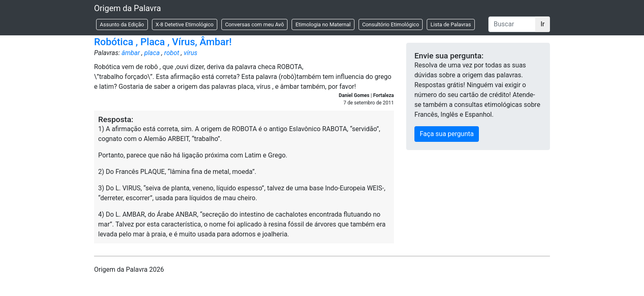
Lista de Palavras (451, 24)
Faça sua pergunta (447, 134)
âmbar (131, 53)
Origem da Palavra (128, 8)
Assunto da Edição (122, 24)
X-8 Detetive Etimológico (185, 24)
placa (152, 53)
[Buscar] (512, 24)
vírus (190, 53)
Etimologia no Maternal (323, 24)
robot (172, 53)
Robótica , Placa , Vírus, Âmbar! (163, 42)
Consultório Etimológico (391, 24)
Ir (543, 24)
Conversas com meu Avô (255, 24)
